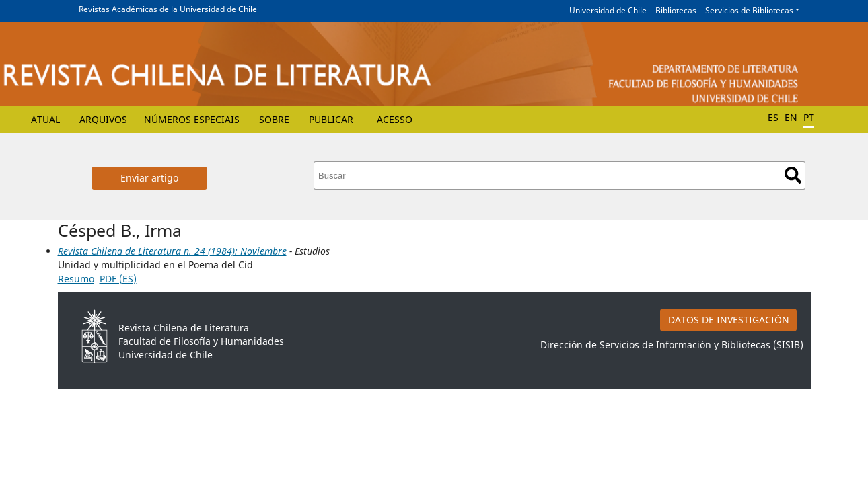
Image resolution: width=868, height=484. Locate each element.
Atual (45, 119)
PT (809, 117)
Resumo (76, 279)
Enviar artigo (149, 178)
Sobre (274, 119)
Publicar (331, 119)
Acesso (395, 119)
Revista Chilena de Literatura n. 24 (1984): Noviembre (172, 251)
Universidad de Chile (608, 10)
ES (773, 117)
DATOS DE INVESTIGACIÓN (729, 320)
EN (791, 117)
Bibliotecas (676, 10)
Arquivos (103, 119)
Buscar (793, 175)
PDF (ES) (118, 279)
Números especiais (192, 119)
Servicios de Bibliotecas (749, 10)
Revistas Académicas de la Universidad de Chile (168, 9)
